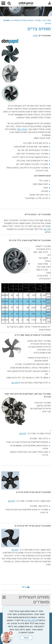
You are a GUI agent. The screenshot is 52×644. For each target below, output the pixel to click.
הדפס (24, 587)
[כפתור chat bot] (7, 637)
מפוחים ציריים (39, 29)
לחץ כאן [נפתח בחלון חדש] (47, 229)
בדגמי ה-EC (22, 129)
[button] (9, 4)
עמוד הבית (47, 20)
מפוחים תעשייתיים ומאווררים (22, 20)
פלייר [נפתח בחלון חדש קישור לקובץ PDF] (35, 36)
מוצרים (38, 20)
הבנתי (26, 638)
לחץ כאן (15, 383)
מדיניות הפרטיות (31, 620)
